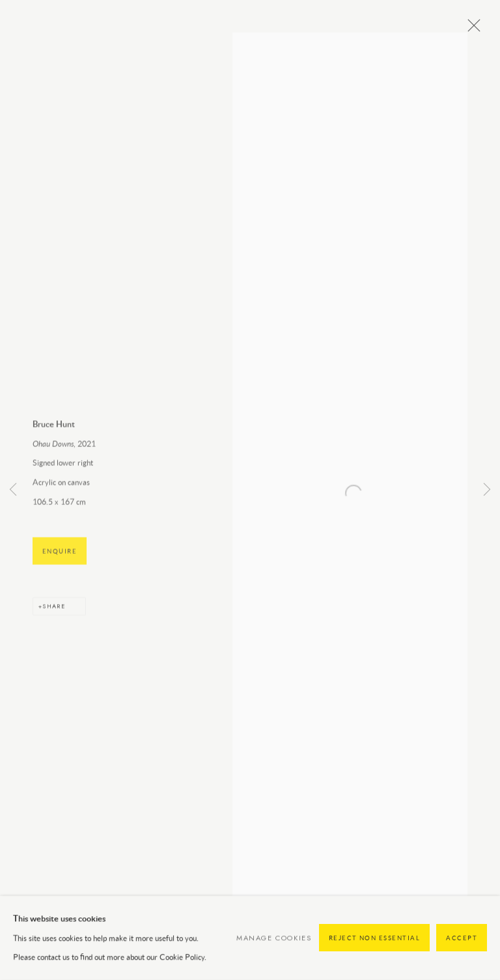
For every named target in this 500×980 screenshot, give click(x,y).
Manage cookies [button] (274, 947)
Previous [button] (13, 490)
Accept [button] (462, 947)
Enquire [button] (60, 560)
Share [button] (54, 615)
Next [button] (487, 490)
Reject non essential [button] (375, 947)
